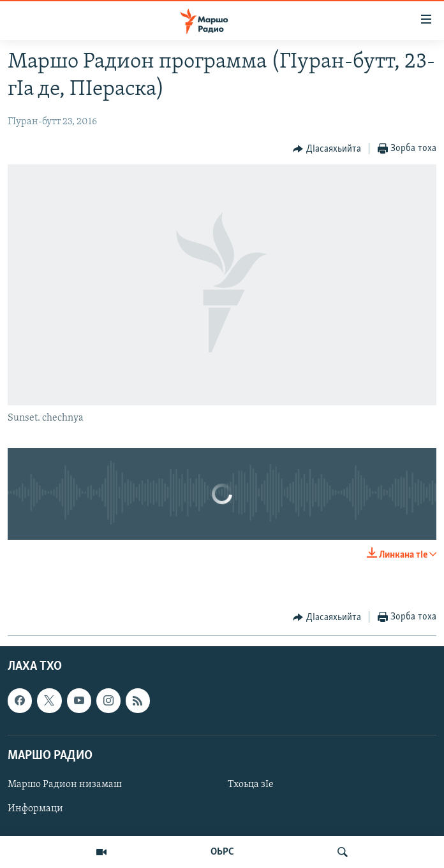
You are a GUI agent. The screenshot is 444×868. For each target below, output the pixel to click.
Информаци (35, 809)
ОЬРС (222, 852)
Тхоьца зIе (251, 785)
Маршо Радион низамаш (65, 785)
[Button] (327, 149)
